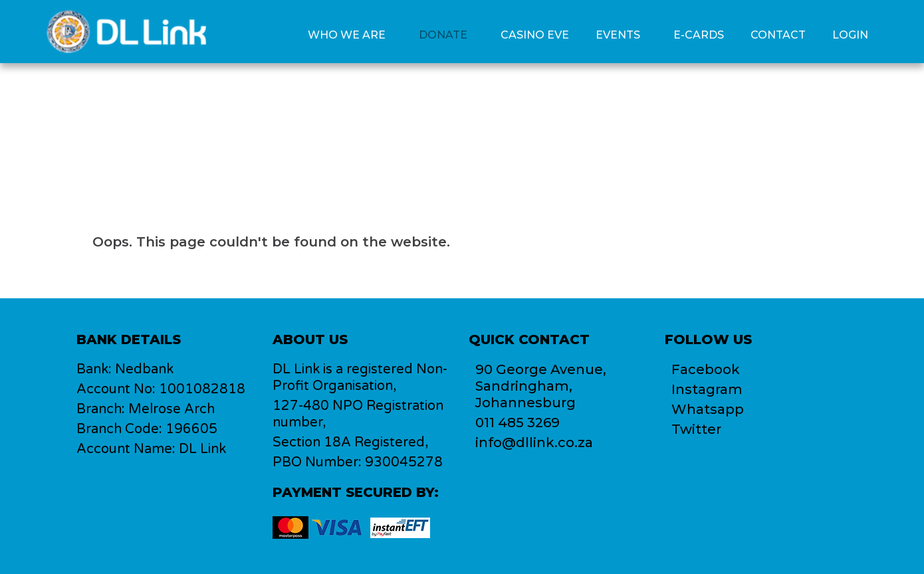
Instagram (707, 389)
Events (618, 35)
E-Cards (699, 35)
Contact (778, 35)
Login (850, 35)
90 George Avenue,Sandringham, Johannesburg (541, 386)
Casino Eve (535, 35)
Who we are (347, 35)
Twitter (696, 429)
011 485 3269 (518, 423)
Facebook (706, 369)
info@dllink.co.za (534, 442)
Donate (443, 35)
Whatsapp (708, 409)
